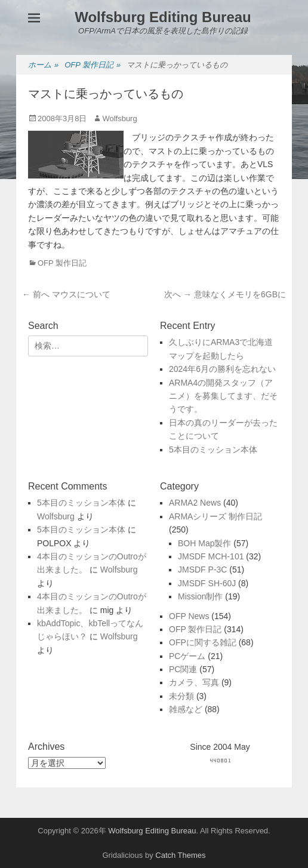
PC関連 (183, 669)
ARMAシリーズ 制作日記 (215, 516)
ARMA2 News (195, 503)
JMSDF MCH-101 (211, 556)
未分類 (181, 696)
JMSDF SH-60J (207, 583)
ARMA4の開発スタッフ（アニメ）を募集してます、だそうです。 (223, 396)
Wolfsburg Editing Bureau (163, 17)
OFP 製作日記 (93, 65)
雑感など (186, 709)
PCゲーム (187, 656)
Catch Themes (180, 855)
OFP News (189, 616)
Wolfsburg (119, 118)
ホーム (43, 65)
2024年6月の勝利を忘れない (222, 369)
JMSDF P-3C (202, 570)
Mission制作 (200, 596)
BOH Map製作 (204, 543)
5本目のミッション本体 (213, 450)
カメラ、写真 (194, 682)
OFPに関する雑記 (203, 642)
